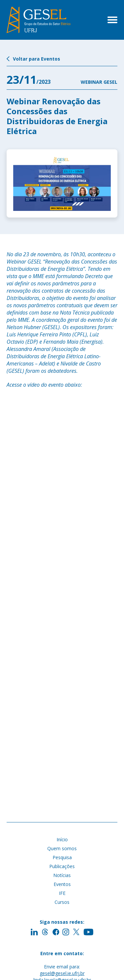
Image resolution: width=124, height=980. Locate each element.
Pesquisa (62, 857)
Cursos (62, 902)
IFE (62, 893)
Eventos (62, 884)
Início (62, 839)
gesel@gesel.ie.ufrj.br (62, 973)
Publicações (62, 866)
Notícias (62, 875)
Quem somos (62, 848)
